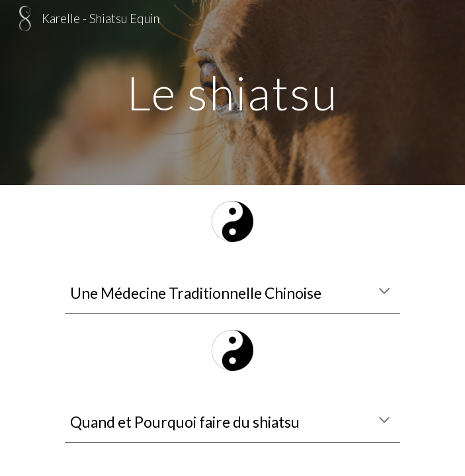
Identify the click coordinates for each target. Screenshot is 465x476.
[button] (384, 292)
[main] (232, 93)
